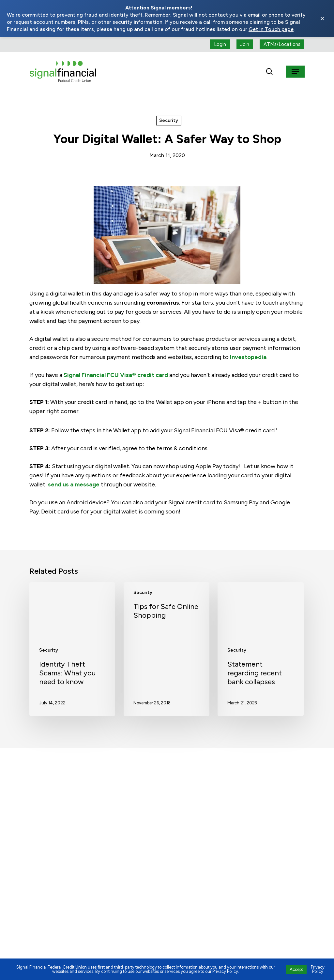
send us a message (74, 484)
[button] (295, 72)
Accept (296, 969)
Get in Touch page (271, 29)
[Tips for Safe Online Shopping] (167, 649)
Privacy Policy (318, 969)
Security (169, 120)
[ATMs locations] (282, 44)
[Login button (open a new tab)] (220, 44)
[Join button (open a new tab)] (245, 44)
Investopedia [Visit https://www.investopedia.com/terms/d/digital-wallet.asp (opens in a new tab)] (248, 357)
